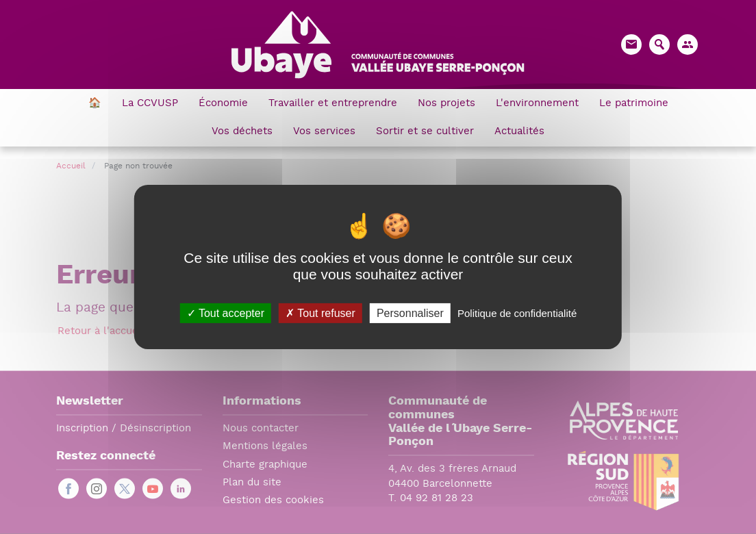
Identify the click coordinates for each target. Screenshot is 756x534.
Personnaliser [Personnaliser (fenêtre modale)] (410, 313)
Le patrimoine (634, 104)
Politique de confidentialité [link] (517, 313)
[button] (688, 44)
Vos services (324, 132)
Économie (223, 104)
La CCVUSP (150, 104)
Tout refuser (320, 313)
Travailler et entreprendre (333, 104)
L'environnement (537, 104)
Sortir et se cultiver (425, 132)
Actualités (519, 132)
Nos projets (446, 104)
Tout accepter (226, 313)
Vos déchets (242, 132)
